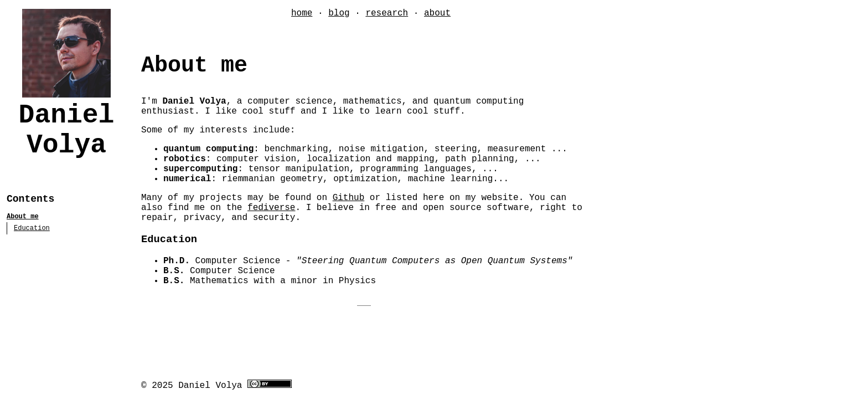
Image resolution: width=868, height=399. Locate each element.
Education (32, 228)
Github (349, 198)
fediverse (271, 208)
